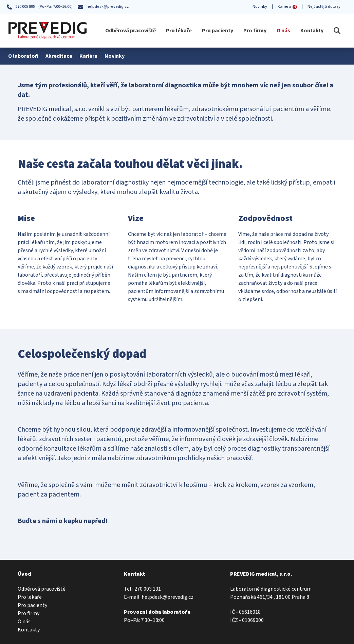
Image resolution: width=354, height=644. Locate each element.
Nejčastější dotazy (324, 7)
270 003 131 (148, 589)
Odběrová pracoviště (131, 31)
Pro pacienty (218, 31)
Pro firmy (255, 31)
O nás (283, 31)
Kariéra (287, 7)
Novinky (260, 7)
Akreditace (58, 56)
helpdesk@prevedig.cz (103, 7)
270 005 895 (21, 7)
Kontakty (312, 31)
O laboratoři (23, 56)
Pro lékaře (179, 31)
